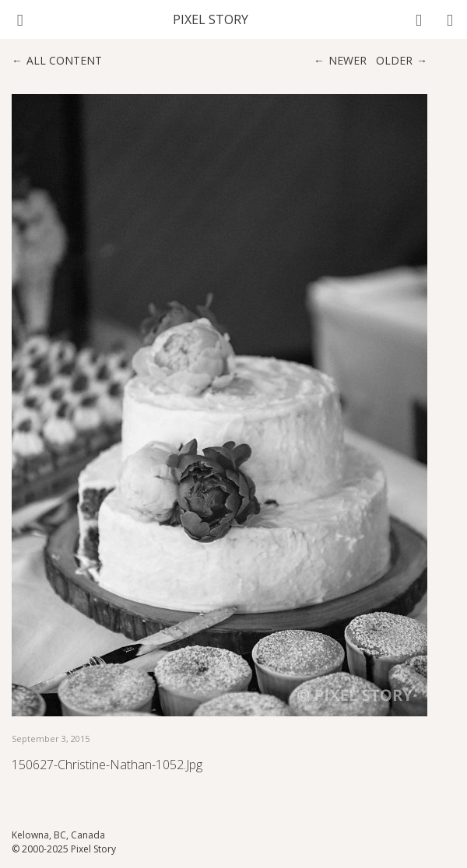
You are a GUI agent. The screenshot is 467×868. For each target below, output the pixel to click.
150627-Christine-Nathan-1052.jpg (107, 765)
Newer (348, 60)
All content (64, 60)
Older (394, 60)
